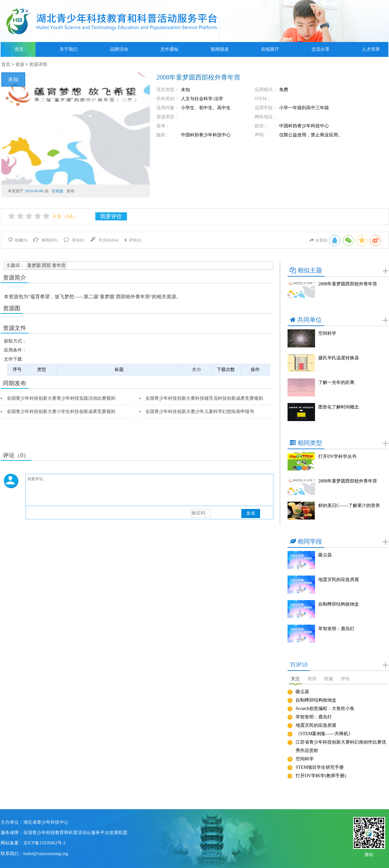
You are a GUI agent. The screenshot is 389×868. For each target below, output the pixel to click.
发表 (251, 513)
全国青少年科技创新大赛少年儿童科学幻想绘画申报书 (200, 412)
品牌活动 (119, 49)
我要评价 (111, 216)
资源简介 (15, 278)
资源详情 (38, 64)
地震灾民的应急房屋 (339, 580)
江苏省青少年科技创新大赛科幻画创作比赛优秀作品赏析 (341, 746)
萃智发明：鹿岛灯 (336, 629)
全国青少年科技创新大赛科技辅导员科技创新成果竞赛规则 (204, 398)
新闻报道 (220, 49)
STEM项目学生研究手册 (320, 767)
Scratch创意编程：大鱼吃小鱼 (325, 709)
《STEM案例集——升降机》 (324, 734)
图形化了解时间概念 (339, 407)
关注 (295, 679)
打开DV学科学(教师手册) (321, 776)
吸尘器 (325, 555)
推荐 (312, 679)
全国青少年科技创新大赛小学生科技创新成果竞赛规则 (61, 412)
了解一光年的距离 (336, 382)
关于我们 (68, 49)
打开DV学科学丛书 (337, 456)
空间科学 (327, 333)
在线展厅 (270, 49)
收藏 (329, 679)
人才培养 (371, 49)
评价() (133, 240)
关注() (105, 240)
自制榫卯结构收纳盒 (339, 604)
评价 (345, 679)
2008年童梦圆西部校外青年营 (348, 284)
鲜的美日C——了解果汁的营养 (349, 506)
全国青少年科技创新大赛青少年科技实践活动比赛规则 (61, 398)
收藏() (18, 240)
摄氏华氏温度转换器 (339, 358)
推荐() (46, 240)
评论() (74, 240)
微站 (369, 854)
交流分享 (321, 49)
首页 (19, 49)
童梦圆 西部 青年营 (46, 265)
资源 (20, 64)
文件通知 (169, 49)
